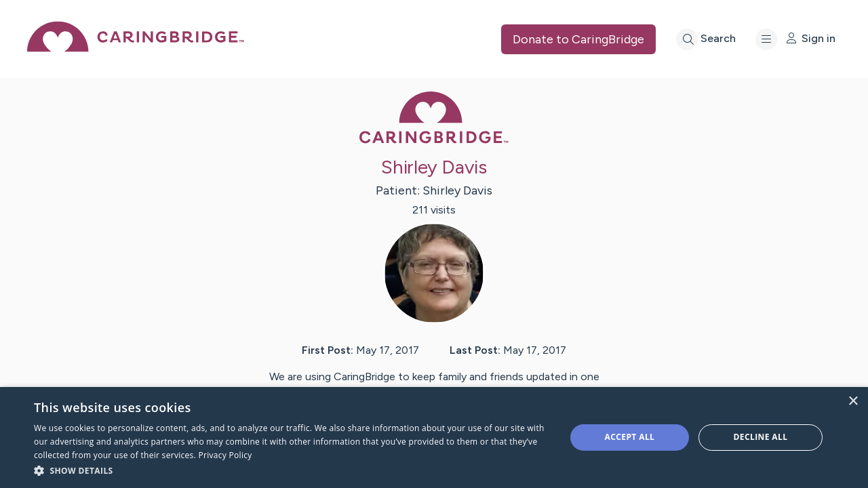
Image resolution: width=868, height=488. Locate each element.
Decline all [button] (761, 437)
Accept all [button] (630, 437)
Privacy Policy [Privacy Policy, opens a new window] (225, 455)
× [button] (853, 402)
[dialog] (434, 438)
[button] (292, 470)
